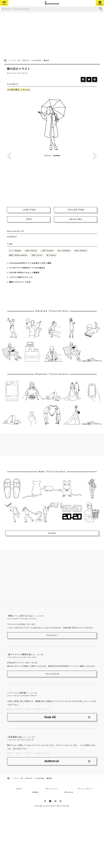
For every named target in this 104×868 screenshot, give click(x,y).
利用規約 (35, 792)
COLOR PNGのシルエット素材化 (24, 273)
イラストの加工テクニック (21, 277)
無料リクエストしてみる (20, 282)
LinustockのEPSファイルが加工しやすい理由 (30, 263)
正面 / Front (37, 255)
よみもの (19, 789)
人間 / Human (47, 251)
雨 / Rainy (51, 255)
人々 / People (15, 251)
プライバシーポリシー (85, 789)
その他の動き (36, 60)
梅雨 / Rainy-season (18, 255)
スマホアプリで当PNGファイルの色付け (27, 268)
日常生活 (26, 60)
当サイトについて (52, 789)
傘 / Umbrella (64, 251)
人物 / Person (31, 251)
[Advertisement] (52, 35)
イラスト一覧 (15, 60)
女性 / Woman (81, 251)
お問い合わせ (69, 792)
